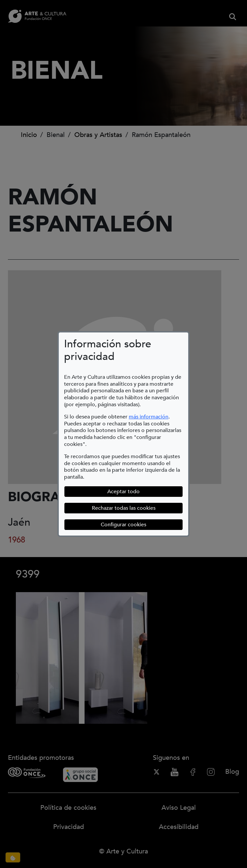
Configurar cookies (142, 524)
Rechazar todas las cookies (124, 508)
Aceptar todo (123, 492)
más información (149, 417)
